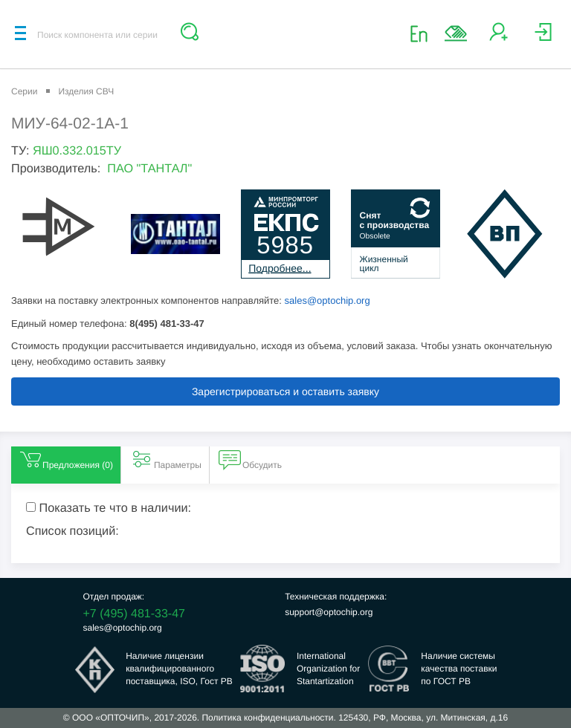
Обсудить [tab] (250, 459)
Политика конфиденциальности (267, 718)
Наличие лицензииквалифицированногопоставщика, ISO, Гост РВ (179, 669)
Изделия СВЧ (86, 91)
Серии (24, 91)
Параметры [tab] (166, 459)
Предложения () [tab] (66, 459)
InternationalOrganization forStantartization (328, 669)
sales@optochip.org (328, 300)
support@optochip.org (329, 612)
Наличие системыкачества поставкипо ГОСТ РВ (459, 669)
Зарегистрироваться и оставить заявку (285, 391)
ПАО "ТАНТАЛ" (149, 169)
